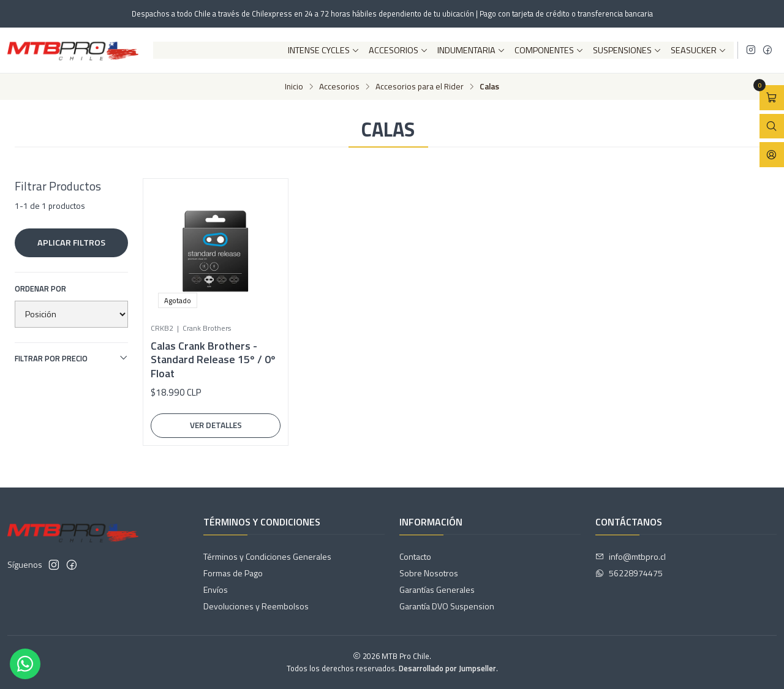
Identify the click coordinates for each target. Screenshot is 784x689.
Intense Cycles (324, 50)
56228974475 (629, 573)
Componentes (549, 50)
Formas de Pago (233, 573)
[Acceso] (772, 155)
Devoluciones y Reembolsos (256, 606)
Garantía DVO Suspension (447, 606)
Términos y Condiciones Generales (267, 556)
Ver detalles (216, 425)
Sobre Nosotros (429, 573)
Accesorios (398, 50)
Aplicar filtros (71, 243)
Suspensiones (627, 50)
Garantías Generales (437, 589)
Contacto (415, 556)
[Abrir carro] (772, 98)
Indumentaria (471, 50)
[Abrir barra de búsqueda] (772, 126)
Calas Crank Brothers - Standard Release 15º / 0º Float (213, 360)
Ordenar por (40, 288)
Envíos (216, 589)
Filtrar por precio (71, 358)
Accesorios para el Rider (420, 87)
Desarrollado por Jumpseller (447, 668)
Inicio (294, 87)
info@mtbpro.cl (631, 556)
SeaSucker (699, 50)
